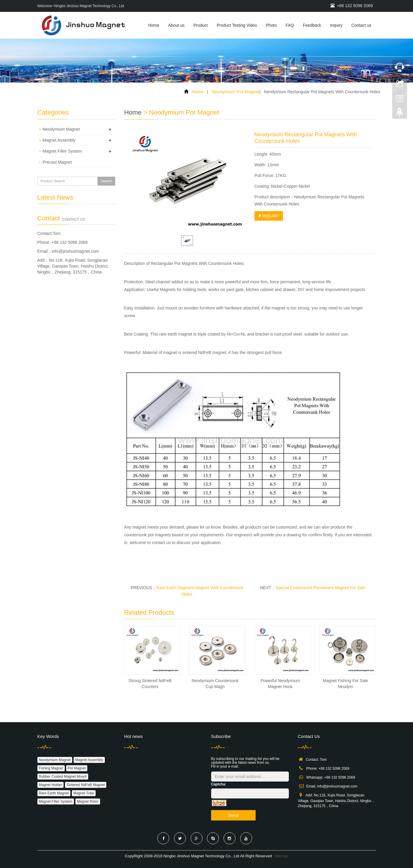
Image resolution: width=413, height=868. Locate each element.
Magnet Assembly (59, 140)
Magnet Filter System (62, 151)
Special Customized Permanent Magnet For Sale (321, 588)
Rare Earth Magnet (54, 793)
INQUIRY (269, 216)
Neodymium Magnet (61, 129)
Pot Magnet (77, 768)
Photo (271, 25)
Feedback (312, 25)
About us (176, 25)
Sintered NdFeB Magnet (86, 785)
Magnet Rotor (88, 801)
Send (233, 815)
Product (201, 25)
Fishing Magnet (51, 768)
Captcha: (219, 784)
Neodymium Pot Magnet (236, 92)
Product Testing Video (237, 25)
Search (106, 181)
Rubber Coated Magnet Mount (63, 777)
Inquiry (336, 25)
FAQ (290, 25)
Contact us (361, 25)
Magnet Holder (51, 785)
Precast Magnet (57, 162)
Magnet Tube (84, 793)
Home (154, 25)
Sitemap (281, 856)
